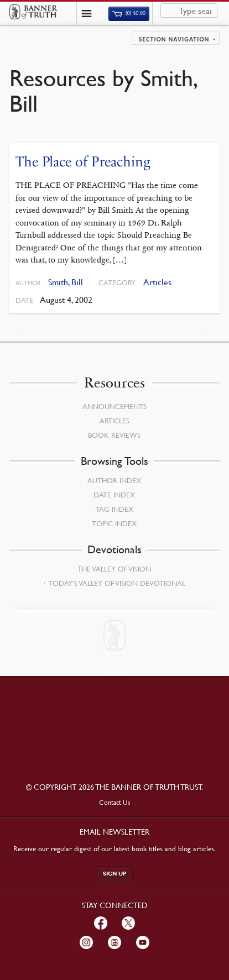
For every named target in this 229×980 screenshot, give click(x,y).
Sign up (115, 874)
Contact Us (115, 802)
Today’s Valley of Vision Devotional (117, 583)
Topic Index (114, 523)
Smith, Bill (66, 282)
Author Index (114, 480)
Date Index (114, 495)
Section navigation (174, 39)
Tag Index (114, 509)
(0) (129, 13)
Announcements (114, 406)
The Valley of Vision (114, 569)
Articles (157, 282)
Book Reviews (114, 435)
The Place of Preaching (83, 162)
